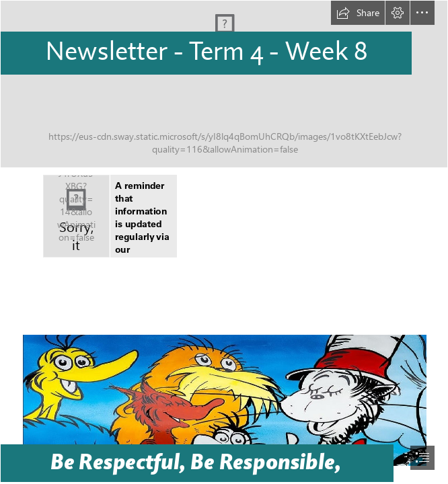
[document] (224, 242)
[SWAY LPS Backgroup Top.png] (224, 84)
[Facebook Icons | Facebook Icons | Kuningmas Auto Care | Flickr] (76, 216)
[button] (358, 13)
